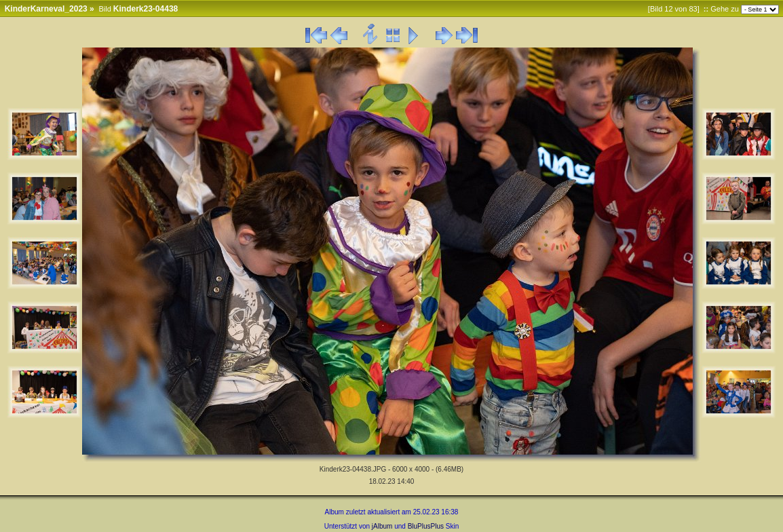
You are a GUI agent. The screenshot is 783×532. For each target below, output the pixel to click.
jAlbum (382, 526)
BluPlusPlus (426, 526)
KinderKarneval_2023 (46, 9)
